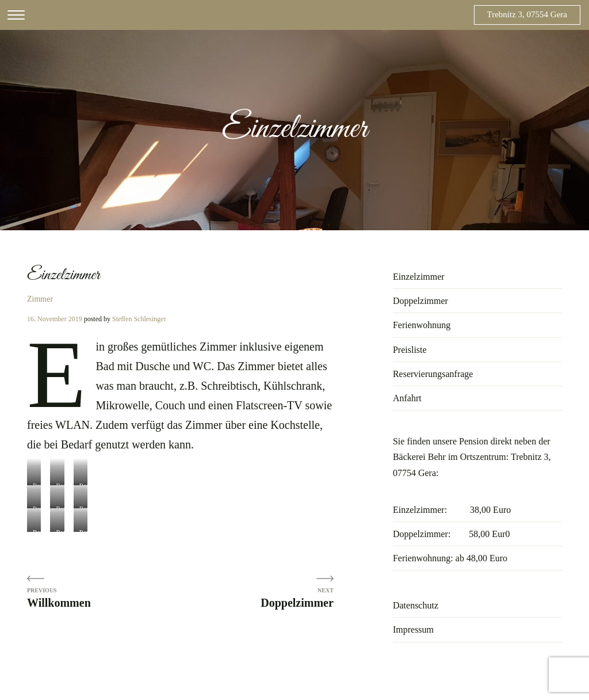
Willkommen (59, 603)
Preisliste (410, 350)
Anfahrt (407, 398)
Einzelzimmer (419, 277)
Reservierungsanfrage (433, 374)
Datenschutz (416, 605)
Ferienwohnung (422, 325)
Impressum (413, 629)
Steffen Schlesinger (139, 319)
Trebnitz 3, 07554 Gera (527, 14)
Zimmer (40, 299)
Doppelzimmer (297, 603)
